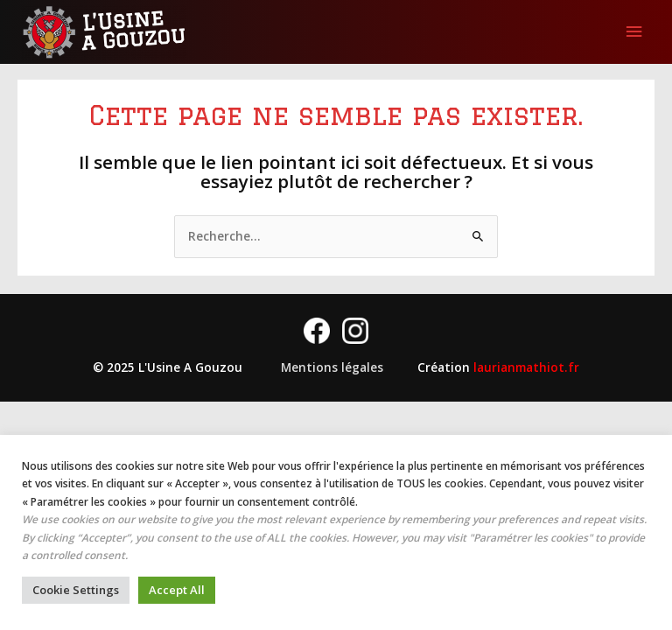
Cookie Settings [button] (76, 590)
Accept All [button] (177, 590)
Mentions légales (332, 367)
